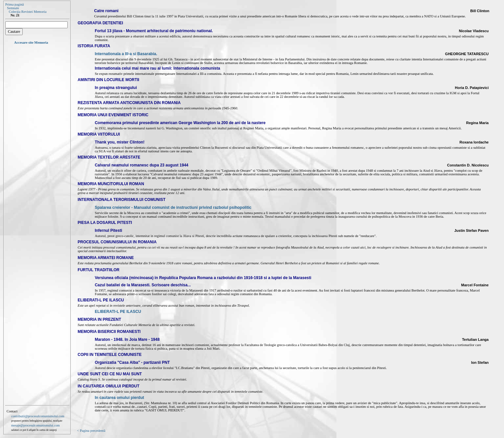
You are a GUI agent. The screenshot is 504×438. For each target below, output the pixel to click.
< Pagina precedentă (91, 431)
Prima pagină (15, 4)
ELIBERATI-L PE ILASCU (118, 312)
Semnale (13, 8)
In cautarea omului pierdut (119, 398)
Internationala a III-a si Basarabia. (126, 54)
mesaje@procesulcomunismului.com (35, 425)
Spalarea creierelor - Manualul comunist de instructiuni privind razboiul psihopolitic (173, 208)
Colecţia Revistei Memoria (28, 12)
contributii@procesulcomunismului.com (38, 416)
